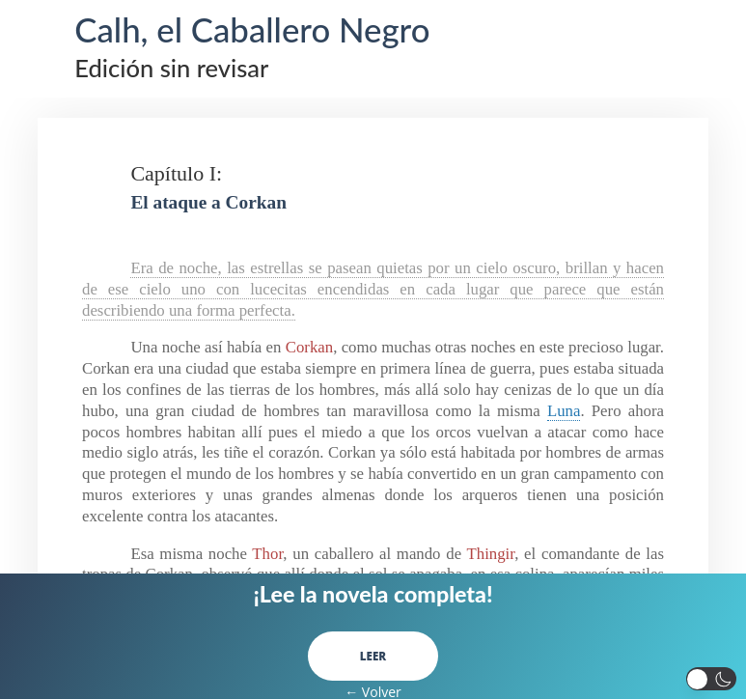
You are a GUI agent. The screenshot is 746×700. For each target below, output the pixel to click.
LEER (373, 656)
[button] (712, 679)
